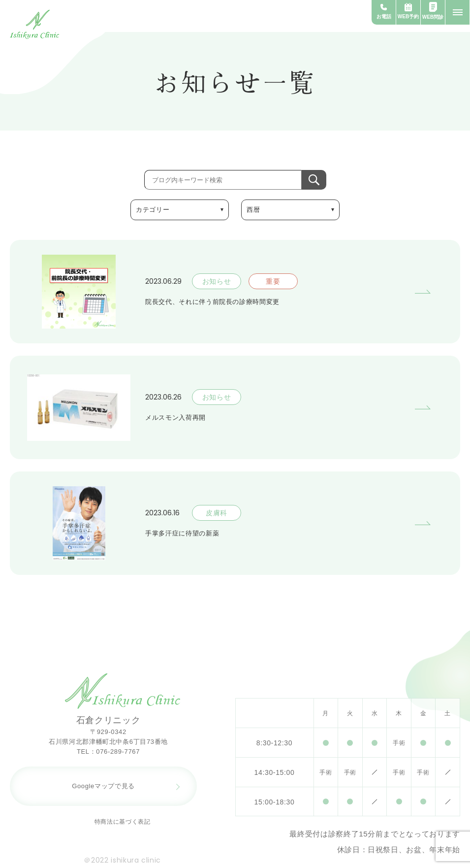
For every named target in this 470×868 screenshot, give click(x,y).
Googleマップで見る (103, 786)
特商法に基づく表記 (123, 822)
